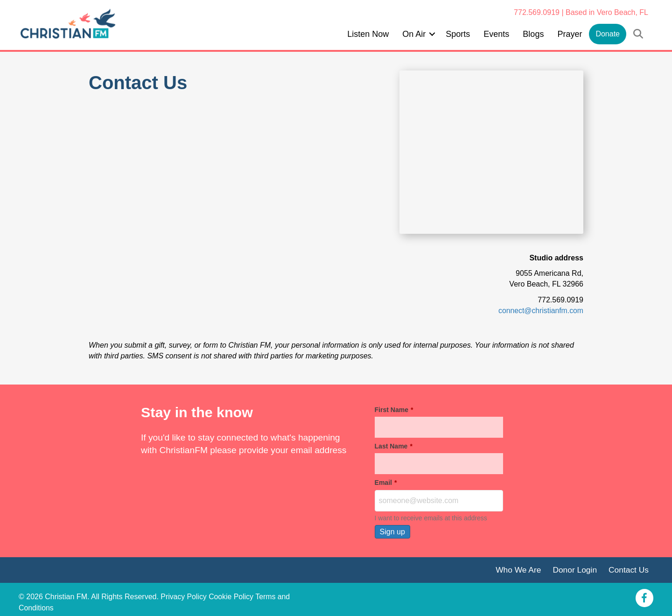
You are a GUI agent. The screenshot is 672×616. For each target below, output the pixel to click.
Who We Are (517, 569)
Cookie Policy (232, 597)
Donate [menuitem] (608, 34)
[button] (432, 34)
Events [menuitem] (496, 34)
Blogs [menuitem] (533, 34)
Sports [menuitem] (458, 34)
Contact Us (628, 569)
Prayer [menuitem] (570, 34)
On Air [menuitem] (414, 34)
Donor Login (574, 569)
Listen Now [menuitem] (368, 34)
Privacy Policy (184, 597)
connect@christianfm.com (540, 311)
